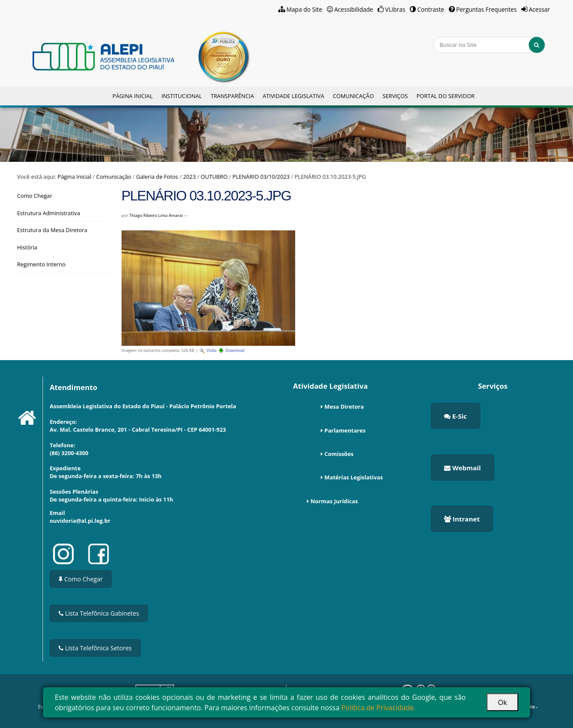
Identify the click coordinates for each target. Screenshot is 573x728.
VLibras (395, 9)
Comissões (339, 454)
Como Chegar (81, 579)
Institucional (182, 96)
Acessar (539, 9)
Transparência (232, 96)
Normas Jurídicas (334, 501)
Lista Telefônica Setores (95, 648)
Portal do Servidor (445, 96)
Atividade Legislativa (293, 96)
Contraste (431, 9)
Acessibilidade (354, 9)
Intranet (462, 519)
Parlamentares (345, 430)
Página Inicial (133, 96)
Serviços (395, 96)
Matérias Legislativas (354, 477)
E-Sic (456, 416)
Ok (502, 702)
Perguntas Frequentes (487, 9)
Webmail (463, 468)
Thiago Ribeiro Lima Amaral (156, 215)
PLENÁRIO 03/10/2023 (261, 177)
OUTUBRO (214, 177)
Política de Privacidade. (378, 708)
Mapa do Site (305, 9)
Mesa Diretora (344, 407)
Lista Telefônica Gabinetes (99, 613)
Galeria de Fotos (157, 177)
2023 (189, 177)
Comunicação (353, 96)
